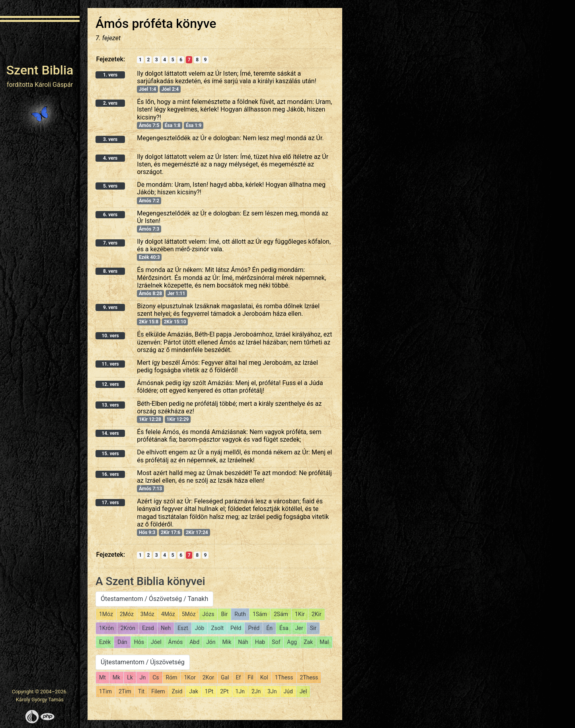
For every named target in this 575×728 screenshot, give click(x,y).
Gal (225, 677)
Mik (227, 642)
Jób (200, 628)
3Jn (272, 691)
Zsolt (217, 628)
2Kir (317, 614)
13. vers (110, 405)
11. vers (110, 364)
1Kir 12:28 (150, 419)
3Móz (147, 614)
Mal (324, 642)
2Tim (125, 691)
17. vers (110, 503)
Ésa (284, 628)
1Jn (240, 691)
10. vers (110, 336)
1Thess (284, 677)
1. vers (110, 75)
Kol (264, 677)
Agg (292, 642)
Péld (236, 628)
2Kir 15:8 (149, 322)
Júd (288, 691)
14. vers (110, 433)
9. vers (110, 307)
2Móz (127, 614)
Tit (141, 691)
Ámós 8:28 (150, 294)
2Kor (208, 677)
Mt (102, 677)
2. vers (110, 103)
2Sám (281, 614)
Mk (116, 677)
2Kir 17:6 (171, 532)
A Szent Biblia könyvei (150, 581)
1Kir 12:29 (178, 419)
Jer (299, 628)
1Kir (300, 614)
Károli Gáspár (54, 85)
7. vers (110, 243)
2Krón (128, 628)
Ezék (105, 642)
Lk (130, 677)
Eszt (183, 628)
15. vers (110, 454)
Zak (308, 642)
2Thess (309, 677)
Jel (303, 691)
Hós (139, 642)
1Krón (106, 628)
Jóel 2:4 (170, 89)
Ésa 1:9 (194, 125)
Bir (224, 614)
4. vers (110, 158)
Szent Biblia (40, 70)
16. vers (110, 474)
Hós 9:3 (147, 532)
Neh (166, 628)
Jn (143, 677)
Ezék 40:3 (149, 257)
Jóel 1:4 (147, 89)
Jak (193, 691)
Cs (156, 677)
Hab (260, 642)
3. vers (110, 139)
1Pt (209, 691)
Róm (172, 677)
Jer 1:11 (176, 294)
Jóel (156, 642)
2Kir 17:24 (197, 532)
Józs (209, 614)
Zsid (177, 691)
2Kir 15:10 (175, 322)
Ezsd (148, 628)
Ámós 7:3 (149, 229)
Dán (122, 642)
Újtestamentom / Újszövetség (143, 662)
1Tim (105, 691)
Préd (254, 628)
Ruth (240, 614)
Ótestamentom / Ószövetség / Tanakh (154, 599)
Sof (276, 642)
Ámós (176, 642)
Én (269, 628)
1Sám (260, 614)
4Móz (168, 614)
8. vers (110, 271)
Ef (238, 677)
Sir (313, 628)
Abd (194, 642)
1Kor (190, 677)
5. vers (110, 186)
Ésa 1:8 (172, 125)
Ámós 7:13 (150, 489)
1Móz (106, 614)
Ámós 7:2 (149, 201)
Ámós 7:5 (149, 125)
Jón (211, 642)
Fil (250, 677)
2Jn (256, 691)
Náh (243, 642)
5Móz (189, 614)
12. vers (110, 384)
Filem (158, 691)
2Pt (224, 691)
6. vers (110, 215)
